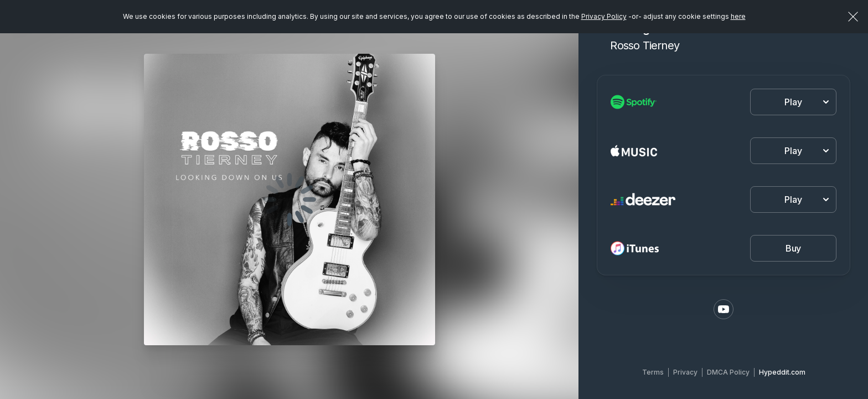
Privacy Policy (604, 16)
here (738, 16)
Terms (653, 372)
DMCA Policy (728, 372)
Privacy (685, 372)
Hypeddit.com (782, 372)
